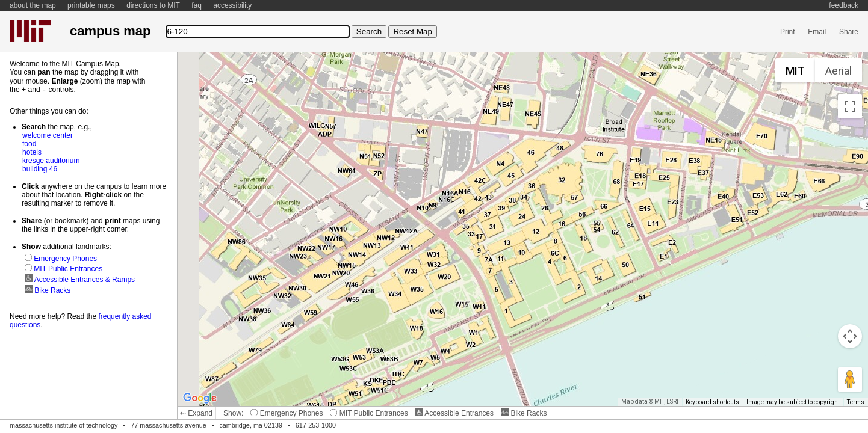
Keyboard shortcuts (712, 402)
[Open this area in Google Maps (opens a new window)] (200, 398)
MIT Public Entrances (369, 413)
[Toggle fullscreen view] (850, 106)
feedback (844, 5)
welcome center (48, 135)
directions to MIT (153, 5)
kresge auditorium (51, 160)
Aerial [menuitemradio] (839, 71)
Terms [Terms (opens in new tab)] (856, 402)
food (29, 143)
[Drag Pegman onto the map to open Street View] (850, 379)
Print (788, 32)
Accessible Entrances (454, 413)
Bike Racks (524, 413)
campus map (110, 31)
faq (197, 5)
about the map (33, 5)
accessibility (232, 5)
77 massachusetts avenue (168, 425)
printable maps (91, 5)
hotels (32, 152)
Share (849, 32)
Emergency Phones (287, 413)
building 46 (40, 168)
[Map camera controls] (850, 336)
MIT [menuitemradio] (795, 71)
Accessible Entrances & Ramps (80, 279)
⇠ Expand (196, 413)
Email (817, 32)
